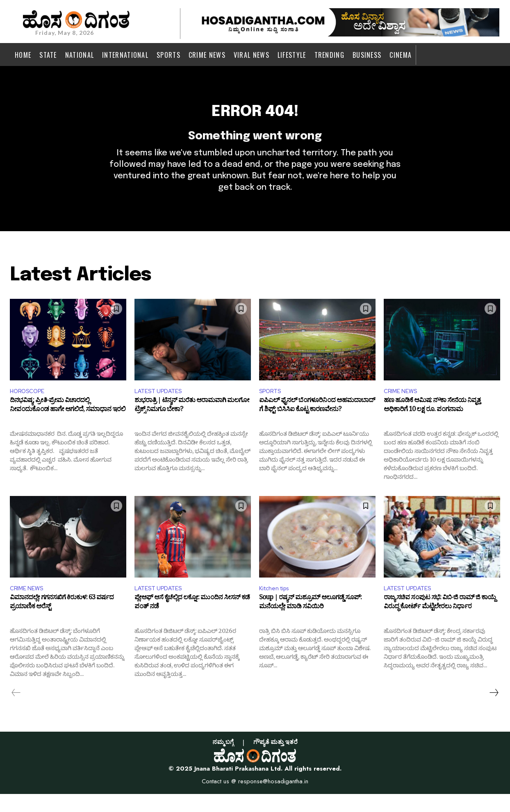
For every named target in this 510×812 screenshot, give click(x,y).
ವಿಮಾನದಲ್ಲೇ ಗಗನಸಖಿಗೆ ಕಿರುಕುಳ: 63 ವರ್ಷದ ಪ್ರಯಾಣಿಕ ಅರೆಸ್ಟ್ (62, 622)
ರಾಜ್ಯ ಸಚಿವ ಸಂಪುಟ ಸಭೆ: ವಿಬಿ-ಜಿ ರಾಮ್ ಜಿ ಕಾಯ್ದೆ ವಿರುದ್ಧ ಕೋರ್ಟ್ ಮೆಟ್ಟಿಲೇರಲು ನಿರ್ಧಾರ (440, 622)
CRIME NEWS (403, 406)
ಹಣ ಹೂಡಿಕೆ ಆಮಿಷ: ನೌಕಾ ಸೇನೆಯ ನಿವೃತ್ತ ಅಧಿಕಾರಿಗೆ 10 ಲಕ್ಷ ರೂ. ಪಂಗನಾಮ (432, 423)
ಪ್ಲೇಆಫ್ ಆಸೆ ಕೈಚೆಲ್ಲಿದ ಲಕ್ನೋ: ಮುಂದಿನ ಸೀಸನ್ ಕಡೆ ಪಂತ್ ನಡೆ (192, 622)
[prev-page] (16, 711)
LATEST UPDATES (162, 406)
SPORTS (272, 406)
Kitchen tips (277, 606)
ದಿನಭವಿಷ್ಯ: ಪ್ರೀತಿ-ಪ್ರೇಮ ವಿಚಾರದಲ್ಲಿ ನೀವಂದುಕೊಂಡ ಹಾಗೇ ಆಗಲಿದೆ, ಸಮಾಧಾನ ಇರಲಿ (68, 423)
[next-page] (494, 711)
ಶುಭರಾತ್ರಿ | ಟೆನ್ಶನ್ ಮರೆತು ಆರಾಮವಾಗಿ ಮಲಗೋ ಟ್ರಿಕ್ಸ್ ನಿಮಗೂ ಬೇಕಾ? (192, 423)
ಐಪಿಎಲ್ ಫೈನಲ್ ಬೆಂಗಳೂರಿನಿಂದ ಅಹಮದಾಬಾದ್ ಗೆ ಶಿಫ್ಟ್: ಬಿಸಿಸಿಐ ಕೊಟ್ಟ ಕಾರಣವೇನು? (317, 423)
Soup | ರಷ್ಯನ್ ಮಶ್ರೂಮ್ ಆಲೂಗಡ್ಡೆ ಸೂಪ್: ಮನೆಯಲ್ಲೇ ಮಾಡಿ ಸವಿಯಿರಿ (310, 622)
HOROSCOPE (30, 406)
